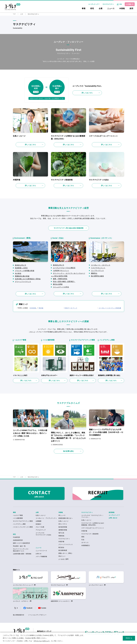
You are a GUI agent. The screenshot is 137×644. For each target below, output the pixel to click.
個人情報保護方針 (19, 615)
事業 (84, 9)
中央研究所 (16, 537)
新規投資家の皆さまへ (66, 518)
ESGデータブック (71, 308)
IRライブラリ (63, 524)
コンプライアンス (97, 271)
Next (123, 418)
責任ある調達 (58, 284)
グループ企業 (40, 527)
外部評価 (61, 542)
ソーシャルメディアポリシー (37, 615)
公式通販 (129, 4)
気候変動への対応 (21, 268)
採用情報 (112, 512)
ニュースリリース (41, 551)
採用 (131, 9)
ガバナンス (85, 543)
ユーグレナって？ (94, 4)
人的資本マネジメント (61, 271)
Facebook (29, 608)
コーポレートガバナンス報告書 (110, 308)
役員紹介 (39, 524)
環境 (83, 537)
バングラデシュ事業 (19, 524)
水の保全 (18, 273)
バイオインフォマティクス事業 (23, 527)
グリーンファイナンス (23, 282)
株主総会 (61, 547)
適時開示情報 (63, 530)
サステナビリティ (108, 4)
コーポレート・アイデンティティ (46, 518)
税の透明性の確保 (97, 276)
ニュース (111, 9)
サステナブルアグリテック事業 (23, 521)
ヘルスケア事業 (18, 515)
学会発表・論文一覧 (19, 546)
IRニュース (62, 515)
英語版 (41, 308)
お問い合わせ (113, 518)
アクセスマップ (41, 530)
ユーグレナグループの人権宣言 (64, 268)
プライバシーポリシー (42, 641)
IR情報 (122, 9)
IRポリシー (62, 556)
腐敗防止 (94, 273)
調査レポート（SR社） (66, 553)
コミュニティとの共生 (61, 287)
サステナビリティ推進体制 (90, 534)
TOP (14, 14)
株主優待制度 (63, 550)
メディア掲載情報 (41, 556)
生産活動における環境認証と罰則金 (28, 279)
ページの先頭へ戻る (68, 469)
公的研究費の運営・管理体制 (22, 554)
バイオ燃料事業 (18, 518)
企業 (101, 9)
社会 (83, 540)
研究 (92, 9)
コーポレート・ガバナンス (101, 265)
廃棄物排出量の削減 (22, 276)
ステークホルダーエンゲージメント (93, 528)
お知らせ (39, 554)
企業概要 (39, 521)
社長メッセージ (41, 515)
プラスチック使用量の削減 (25, 271)
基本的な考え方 (21, 265)
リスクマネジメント (98, 268)
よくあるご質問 (63, 559)
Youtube (44, 608)
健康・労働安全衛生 (60, 279)
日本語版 (33, 308)
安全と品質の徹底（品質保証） (64, 282)
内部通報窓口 (86, 545)
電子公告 (61, 533)
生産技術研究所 (18, 540)
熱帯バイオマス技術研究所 (21, 543)
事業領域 (61, 536)
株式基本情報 (63, 527)
